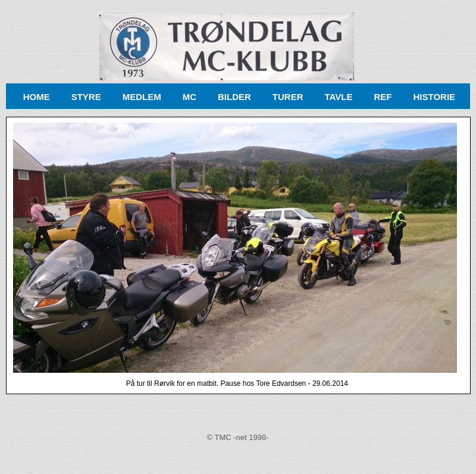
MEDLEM (142, 97)
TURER (288, 97)
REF (383, 97)
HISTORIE (434, 97)
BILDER (234, 97)
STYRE (86, 97)
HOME (37, 97)
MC (190, 97)
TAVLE (339, 97)
